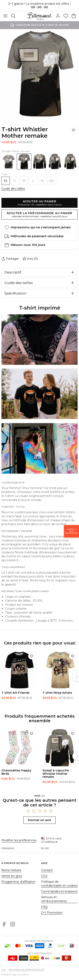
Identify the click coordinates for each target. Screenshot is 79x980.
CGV (44, 876)
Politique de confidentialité (26, 970)
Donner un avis (39, 820)
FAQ (44, 907)
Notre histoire (11, 870)
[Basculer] (5, 16)
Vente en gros (12, 876)
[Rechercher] (13, 16)
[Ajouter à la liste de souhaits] (73, 130)
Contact (47, 870)
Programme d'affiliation (19, 882)
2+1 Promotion (52, 913)
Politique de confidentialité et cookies (59, 884)
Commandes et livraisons (59, 891)
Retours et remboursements (54, 899)
